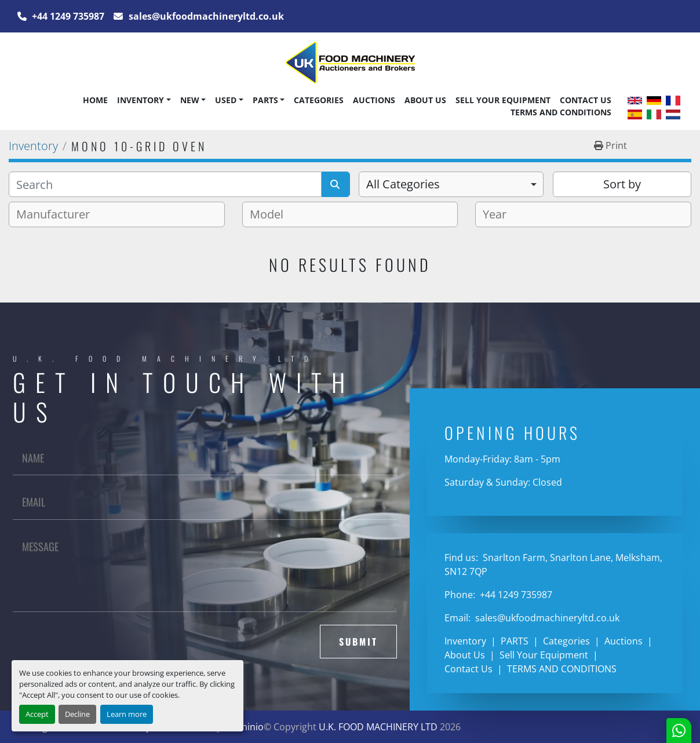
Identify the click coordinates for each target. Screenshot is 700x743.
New (190, 100)
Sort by (622, 184)
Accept (37, 714)
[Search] (165, 184)
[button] (144, 100)
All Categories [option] (403, 184)
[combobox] (451, 184)
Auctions (374, 100)
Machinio (244, 727)
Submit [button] (358, 642)
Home (95, 100)
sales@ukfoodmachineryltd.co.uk (205, 16)
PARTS (265, 100)
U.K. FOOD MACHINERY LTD (378, 727)
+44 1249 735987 (67, 16)
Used (226, 100)
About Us (425, 100)
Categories (319, 100)
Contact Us (586, 100)
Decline (77, 714)
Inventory (141, 100)
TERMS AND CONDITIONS (561, 112)
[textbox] (58, 214)
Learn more (127, 714)
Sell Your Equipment (503, 100)
